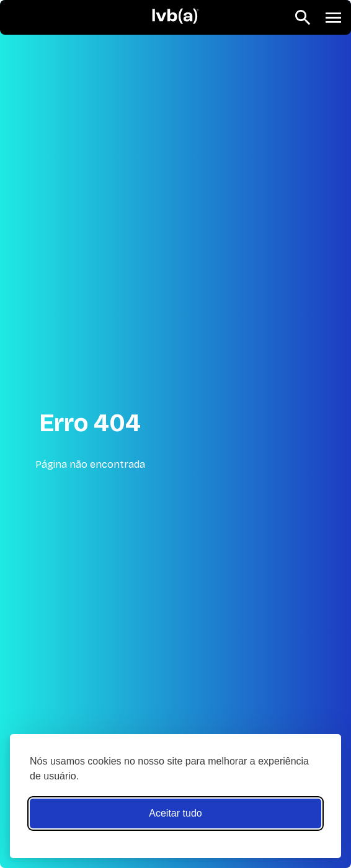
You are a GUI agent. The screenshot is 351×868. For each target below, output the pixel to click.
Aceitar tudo (175, 813)
